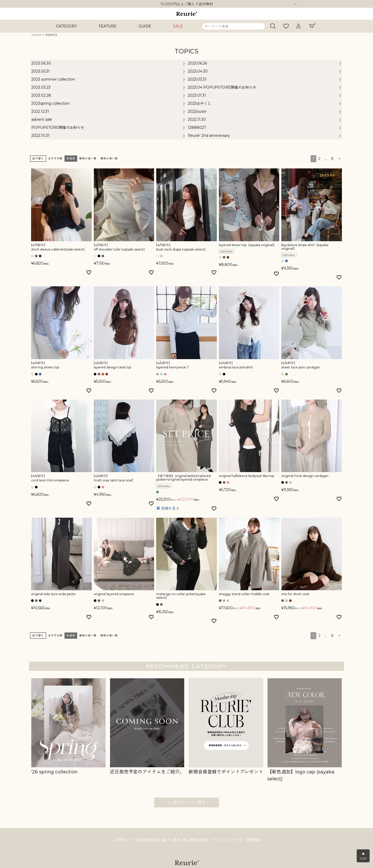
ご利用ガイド (122, 841)
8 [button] (332, 159)
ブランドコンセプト (228, 841)
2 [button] (319, 159)
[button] (339, 159)
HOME (37, 35)
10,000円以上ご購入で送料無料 (187, 4)
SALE (178, 26)
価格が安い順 (88, 158)
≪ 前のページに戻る (187, 803)
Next (295, 4)
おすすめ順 (55, 158)
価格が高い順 (109, 158)
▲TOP (363, 856)
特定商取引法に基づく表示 (158, 841)
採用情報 (254, 841)
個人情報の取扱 (196, 841)
